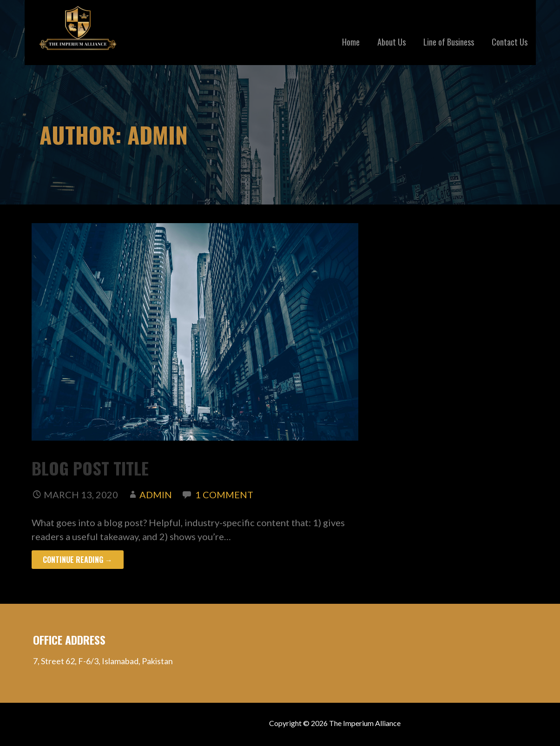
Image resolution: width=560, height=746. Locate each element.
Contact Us (510, 42)
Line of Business (449, 42)
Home (351, 42)
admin (156, 495)
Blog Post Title (90, 468)
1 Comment (224, 495)
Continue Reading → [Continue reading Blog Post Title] (78, 560)
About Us (392, 42)
